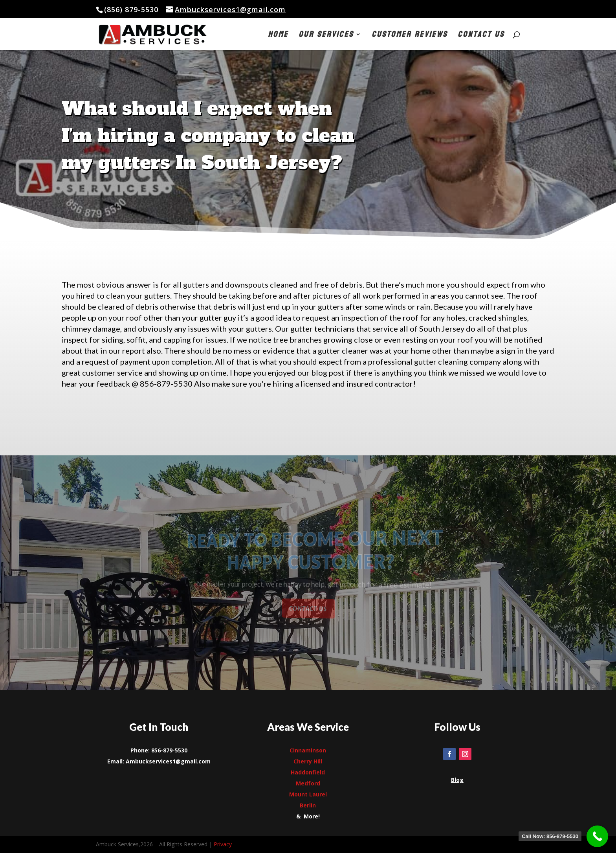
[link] (168, 34)
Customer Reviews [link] (410, 37)
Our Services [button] (326, 37)
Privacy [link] (223, 844)
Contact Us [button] (308, 608)
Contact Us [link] (481, 37)
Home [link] (278, 37)
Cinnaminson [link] (308, 750)
